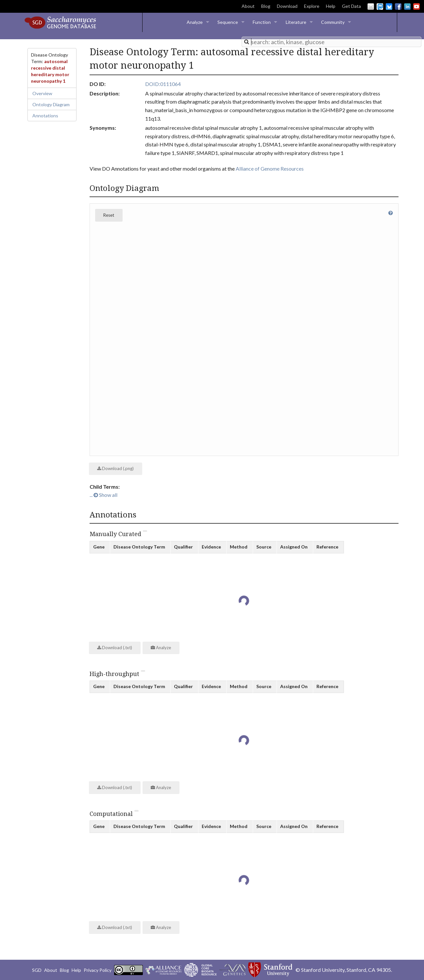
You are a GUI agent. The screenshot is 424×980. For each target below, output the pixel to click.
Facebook (398, 7)
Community (333, 22)
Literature (296, 22)
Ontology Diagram (51, 104)
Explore (312, 6)
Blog (266, 6)
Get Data (351, 6)
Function (262, 22)
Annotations (45, 116)
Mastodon (380, 7)
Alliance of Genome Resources (270, 169)
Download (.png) (115, 468)
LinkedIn (407, 7)
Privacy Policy (98, 970)
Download (287, 6)
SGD (37, 970)
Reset (109, 215)
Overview (42, 93)
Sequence (228, 22)
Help (331, 6)
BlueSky (389, 7)
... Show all (103, 495)
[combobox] (331, 42)
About (248, 6)
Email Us (371, 7)
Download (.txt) (115, 648)
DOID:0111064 (163, 84)
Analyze (195, 22)
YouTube (416, 7)
